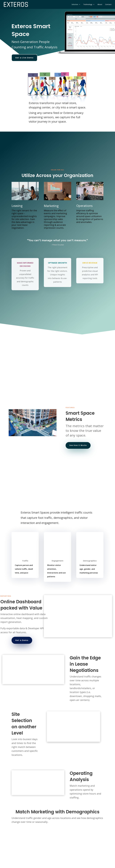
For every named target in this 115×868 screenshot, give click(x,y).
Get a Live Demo (24, 58)
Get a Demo (22, 640)
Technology (88, 5)
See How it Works (78, 445)
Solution (75, 5)
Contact (108, 5)
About (100, 5)
